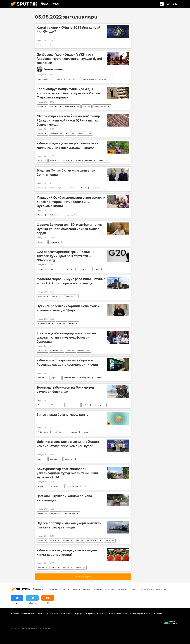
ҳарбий (85, 405)
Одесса (53, 540)
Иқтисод (41, 378)
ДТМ (87, 486)
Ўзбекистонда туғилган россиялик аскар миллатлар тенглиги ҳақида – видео (68, 145)
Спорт (68, 351)
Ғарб (52, 269)
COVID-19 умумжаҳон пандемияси (63, 106)
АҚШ (84, 106)
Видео (40, 161)
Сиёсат (66, 589)
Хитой (68, 133)
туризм (55, 296)
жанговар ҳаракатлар (84, 161)
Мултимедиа (54, 242)
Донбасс (72, 79)
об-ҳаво (54, 513)
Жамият (41, 405)
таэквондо (53, 459)
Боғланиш (15, 613)
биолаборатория (100, 106)
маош (86, 432)
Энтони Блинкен (67, 269)
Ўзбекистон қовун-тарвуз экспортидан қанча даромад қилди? (67, 552)
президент (82, 351)
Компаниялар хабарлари (72, 613)
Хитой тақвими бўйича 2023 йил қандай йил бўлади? (68, 29)
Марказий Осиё (72, 215)
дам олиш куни (69, 513)
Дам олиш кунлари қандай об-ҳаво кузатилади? (64, 498)
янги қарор (54, 351)
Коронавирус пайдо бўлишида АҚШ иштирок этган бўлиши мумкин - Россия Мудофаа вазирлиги (68, 93)
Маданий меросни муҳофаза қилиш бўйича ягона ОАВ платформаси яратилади (71, 281)
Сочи (72, 188)
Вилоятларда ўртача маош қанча (63, 415)
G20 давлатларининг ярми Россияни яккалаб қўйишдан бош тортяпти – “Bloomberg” (66, 256)
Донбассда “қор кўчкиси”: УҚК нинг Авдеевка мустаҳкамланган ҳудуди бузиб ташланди (69, 59)
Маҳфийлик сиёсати (94, 613)
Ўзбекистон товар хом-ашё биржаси (77, 378)
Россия (102, 161)
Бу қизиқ (41, 45)
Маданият (41, 296)
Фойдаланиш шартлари (48, 613)
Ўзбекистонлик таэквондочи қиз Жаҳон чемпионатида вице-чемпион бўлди (68, 444)
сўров (59, 323)
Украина (59, 79)
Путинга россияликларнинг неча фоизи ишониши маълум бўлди (68, 308)
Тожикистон (71, 405)
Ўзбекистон (54, 133)
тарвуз (79, 568)
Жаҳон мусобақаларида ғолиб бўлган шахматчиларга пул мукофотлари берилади (66, 337)
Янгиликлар (54, 589)
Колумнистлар (43, 79)
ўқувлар (98, 405)
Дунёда (40, 106)
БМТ (78, 540)
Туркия (83, 188)
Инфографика (43, 432)
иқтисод (74, 432)
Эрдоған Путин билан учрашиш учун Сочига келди (66, 172)
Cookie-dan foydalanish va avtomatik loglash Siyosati (128, 613)
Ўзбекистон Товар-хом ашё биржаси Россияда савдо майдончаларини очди (67, 362)
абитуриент (55, 486)
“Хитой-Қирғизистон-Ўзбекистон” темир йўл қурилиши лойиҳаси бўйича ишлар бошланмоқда (68, 120)
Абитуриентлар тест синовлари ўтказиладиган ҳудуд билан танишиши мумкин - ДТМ (67, 473)
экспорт (66, 568)
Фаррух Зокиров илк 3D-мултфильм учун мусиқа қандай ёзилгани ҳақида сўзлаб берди (69, 229)
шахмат (40, 351)
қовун (54, 568)
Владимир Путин (56, 188)
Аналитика (162, 589)
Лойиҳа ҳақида (29, 613)
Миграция (109, 589)
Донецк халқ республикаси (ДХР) (95, 79)
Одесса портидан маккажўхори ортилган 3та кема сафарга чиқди (69, 525)
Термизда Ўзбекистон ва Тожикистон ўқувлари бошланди (65, 389)
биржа (54, 378)
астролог (55, 45)
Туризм (40, 133)
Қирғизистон (83, 133)
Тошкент (53, 161)
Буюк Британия (92, 540)
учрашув (96, 188)
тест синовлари (72, 486)
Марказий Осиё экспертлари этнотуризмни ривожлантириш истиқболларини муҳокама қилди (71, 202)
